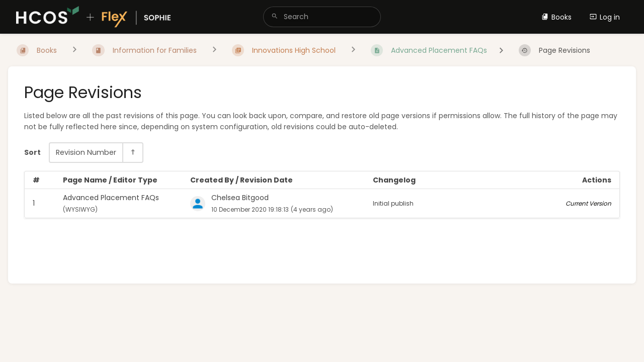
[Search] (275, 17)
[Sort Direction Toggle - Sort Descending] (132, 153)
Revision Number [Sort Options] (86, 152)
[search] (322, 17)
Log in (605, 17)
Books (556, 17)
